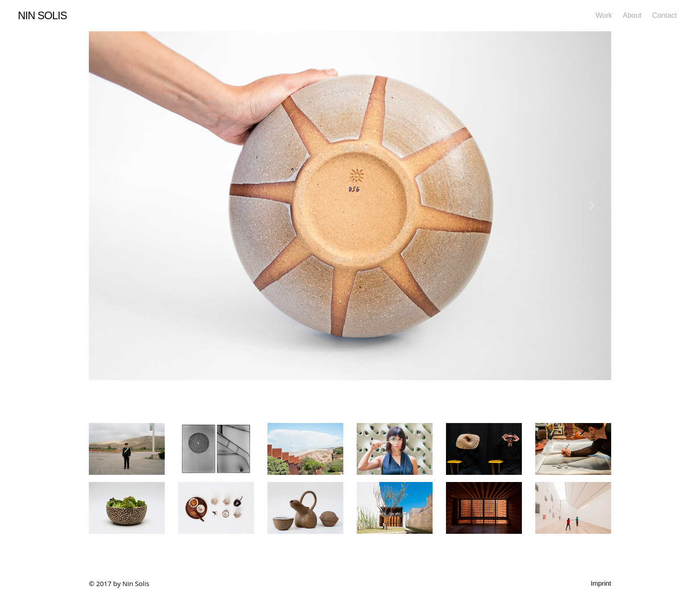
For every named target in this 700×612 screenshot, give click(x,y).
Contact (665, 15)
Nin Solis (42, 15)
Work (604, 15)
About (632, 15)
